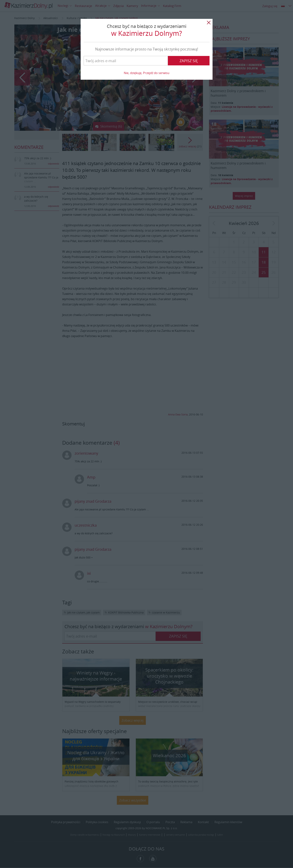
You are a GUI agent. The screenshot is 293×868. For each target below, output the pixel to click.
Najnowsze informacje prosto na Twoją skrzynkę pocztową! (147, 49)
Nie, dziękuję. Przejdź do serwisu (147, 73)
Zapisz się (189, 61)
